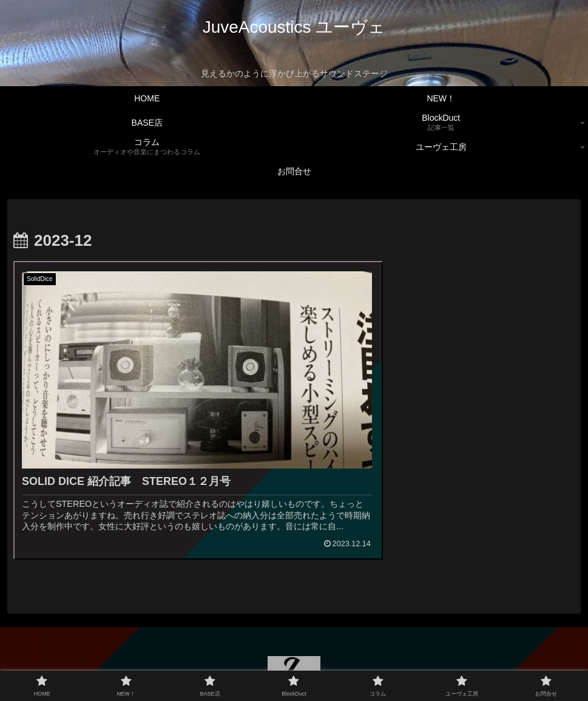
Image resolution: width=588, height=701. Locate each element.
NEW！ (191, 663)
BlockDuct (281, 663)
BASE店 (234, 663)
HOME (152, 663)
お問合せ (432, 663)
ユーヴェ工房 (377, 663)
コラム (326, 663)
